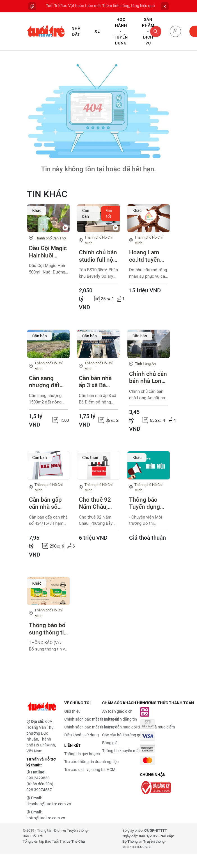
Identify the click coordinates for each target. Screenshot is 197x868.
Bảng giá (110, 743)
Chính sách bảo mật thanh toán (92, 719)
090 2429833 (38, 778)
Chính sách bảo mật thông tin (90, 727)
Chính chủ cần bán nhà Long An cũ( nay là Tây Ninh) (148, 378)
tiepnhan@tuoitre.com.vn (49, 804)
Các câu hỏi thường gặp (123, 735)
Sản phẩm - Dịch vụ (148, 31)
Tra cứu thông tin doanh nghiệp (91, 762)
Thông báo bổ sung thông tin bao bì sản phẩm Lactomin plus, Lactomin (48, 629)
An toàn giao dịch (117, 711)
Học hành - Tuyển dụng (121, 31)
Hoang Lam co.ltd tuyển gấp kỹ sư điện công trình (148, 256)
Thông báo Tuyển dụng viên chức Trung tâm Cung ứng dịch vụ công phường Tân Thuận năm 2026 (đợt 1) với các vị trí (148, 503)
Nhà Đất (76, 31)
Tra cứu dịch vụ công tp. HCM (90, 770)
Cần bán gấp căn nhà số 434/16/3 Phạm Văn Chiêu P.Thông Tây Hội (48, 503)
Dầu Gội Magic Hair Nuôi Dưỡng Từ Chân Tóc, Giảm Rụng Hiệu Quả (48, 252)
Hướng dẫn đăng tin (120, 719)
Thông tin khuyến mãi (121, 751)
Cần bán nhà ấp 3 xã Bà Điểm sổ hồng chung (97, 382)
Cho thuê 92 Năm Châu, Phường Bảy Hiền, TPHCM (96, 503)
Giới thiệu (72, 711)
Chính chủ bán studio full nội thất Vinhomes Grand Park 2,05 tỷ (98, 256)
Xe (97, 31)
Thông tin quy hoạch (82, 754)
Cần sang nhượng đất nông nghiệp (45, 382)
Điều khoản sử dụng (82, 735)
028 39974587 (39, 790)
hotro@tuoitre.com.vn (46, 818)
